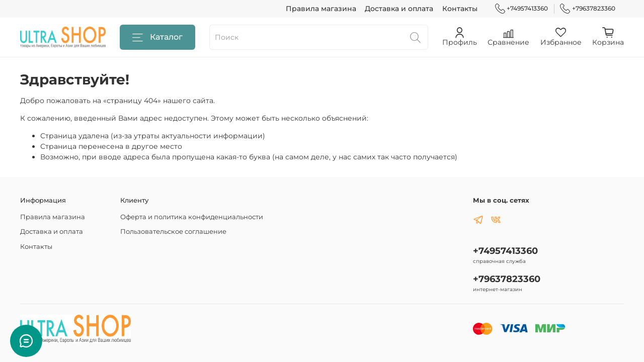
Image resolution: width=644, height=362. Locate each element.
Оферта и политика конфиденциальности (192, 217)
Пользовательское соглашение (173, 232)
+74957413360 (522, 9)
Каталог (157, 37)
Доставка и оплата (399, 9)
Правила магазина (321, 9)
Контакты (460, 9)
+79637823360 (588, 9)
